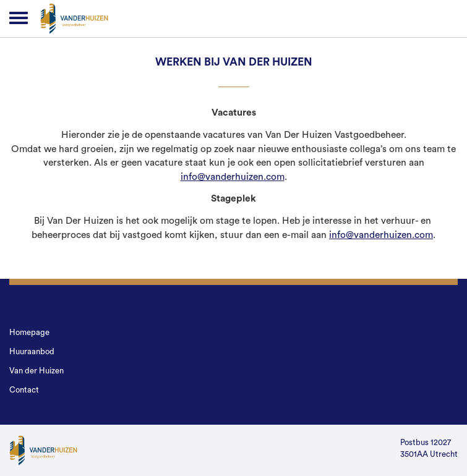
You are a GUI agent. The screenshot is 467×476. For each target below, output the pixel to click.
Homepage (29, 332)
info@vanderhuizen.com (233, 177)
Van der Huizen (36, 371)
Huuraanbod (32, 351)
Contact (24, 390)
